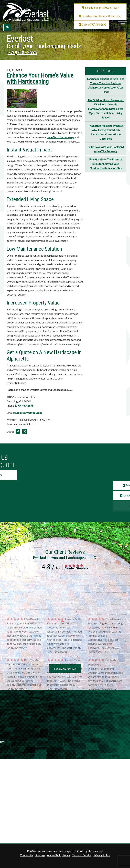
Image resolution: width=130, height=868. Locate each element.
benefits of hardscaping (60, 137)
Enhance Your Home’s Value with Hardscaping (40, 79)
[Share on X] (25, 432)
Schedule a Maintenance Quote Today (100, 16)
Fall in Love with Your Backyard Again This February (106, 149)
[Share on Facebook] (18, 432)
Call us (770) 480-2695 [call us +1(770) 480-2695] (92, 25)
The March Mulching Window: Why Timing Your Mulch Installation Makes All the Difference (106, 132)
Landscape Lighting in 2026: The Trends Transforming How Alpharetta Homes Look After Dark (106, 85)
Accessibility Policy (58, 855)
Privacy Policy (102, 855)
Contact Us (27, 855)
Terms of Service (82, 855)
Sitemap (40, 855)
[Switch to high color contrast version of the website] (7, 27)
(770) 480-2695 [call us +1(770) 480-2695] (22, 52)
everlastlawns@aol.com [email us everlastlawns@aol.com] (28, 413)
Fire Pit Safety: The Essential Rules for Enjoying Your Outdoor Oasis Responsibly (106, 164)
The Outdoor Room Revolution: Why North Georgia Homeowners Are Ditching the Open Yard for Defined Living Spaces (106, 109)
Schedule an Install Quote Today (100, 8)
